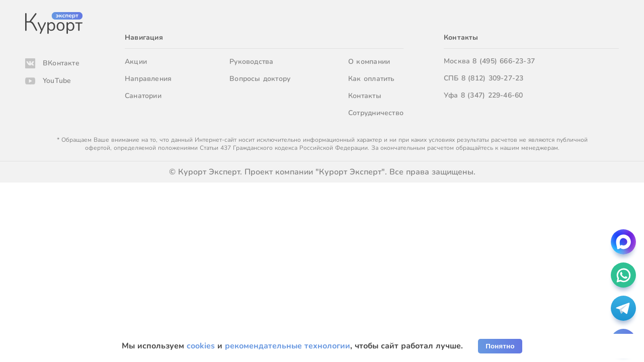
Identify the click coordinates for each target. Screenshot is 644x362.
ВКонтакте (61, 63)
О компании (369, 62)
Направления (148, 79)
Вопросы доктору (260, 79)
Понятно (500, 346)
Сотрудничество (376, 113)
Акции (136, 62)
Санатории (143, 96)
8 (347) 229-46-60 (492, 95)
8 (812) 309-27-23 (493, 78)
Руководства (251, 62)
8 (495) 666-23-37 (504, 61)
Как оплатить (372, 79)
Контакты (365, 96)
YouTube (57, 81)
